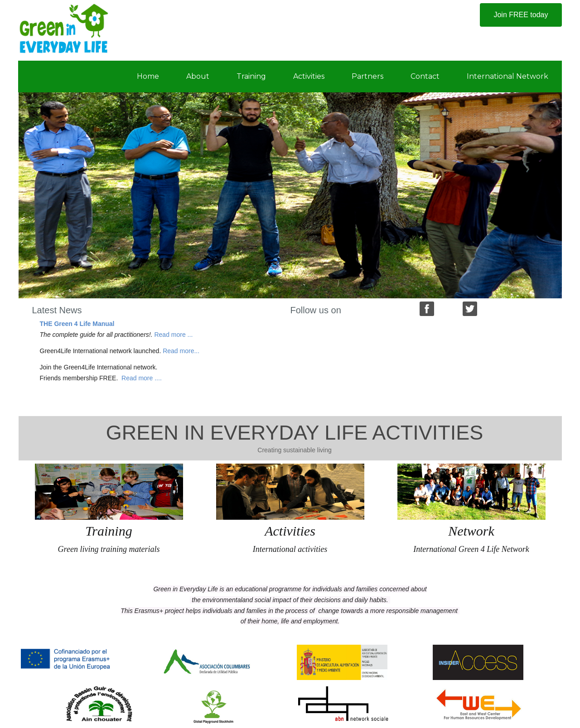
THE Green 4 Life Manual (77, 324)
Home (148, 76)
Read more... (181, 351)
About (198, 76)
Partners (367, 76)
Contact (425, 76)
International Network (507, 76)
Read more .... (142, 378)
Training (251, 76)
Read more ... (173, 335)
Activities (309, 76)
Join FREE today (521, 15)
